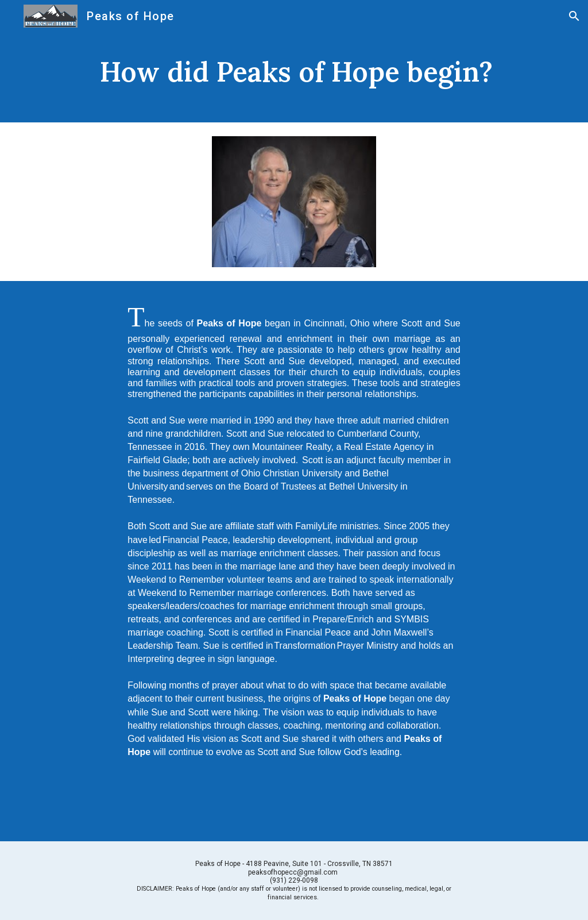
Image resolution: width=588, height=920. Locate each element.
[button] (574, 16)
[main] (294, 77)
